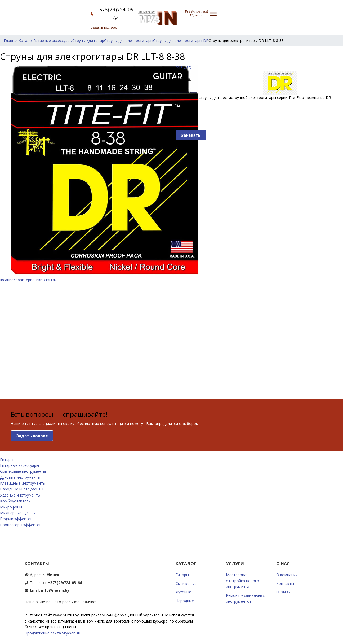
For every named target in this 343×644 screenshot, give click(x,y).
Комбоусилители (15, 501)
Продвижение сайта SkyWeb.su (52, 633)
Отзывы (50, 280)
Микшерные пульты (18, 513)
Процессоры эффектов (21, 525)
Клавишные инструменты (23, 483)
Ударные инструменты (20, 495)
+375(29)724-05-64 (65, 583)
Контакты (285, 583)
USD (188, 68)
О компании (287, 575)
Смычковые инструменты (23, 471)
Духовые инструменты (20, 477)
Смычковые (186, 583)
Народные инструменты (22, 489)
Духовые (183, 592)
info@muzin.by (55, 590)
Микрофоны (11, 507)
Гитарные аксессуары (19, 465)
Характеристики (28, 280)
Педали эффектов (16, 519)
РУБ (179, 68)
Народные (185, 601)
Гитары (7, 460)
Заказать (191, 135)
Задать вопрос (104, 27)
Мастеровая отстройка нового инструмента (242, 581)
